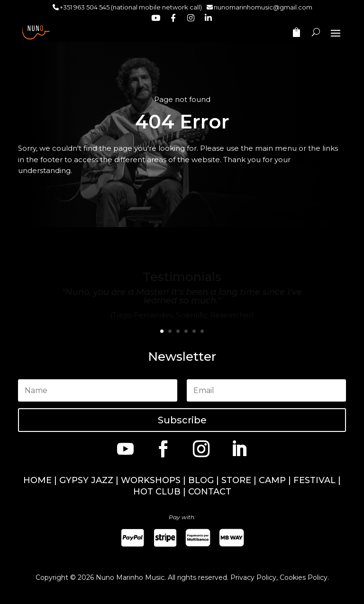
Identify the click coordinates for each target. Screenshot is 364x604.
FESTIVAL (314, 480)
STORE (236, 480)
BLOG (201, 480)
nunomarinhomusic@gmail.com (263, 7)
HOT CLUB (157, 492)
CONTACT (210, 492)
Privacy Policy (253, 577)
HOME (37, 480)
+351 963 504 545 (85, 7)
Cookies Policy (304, 577)
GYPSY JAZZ (86, 480)
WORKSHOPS (151, 480)
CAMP (272, 480)
